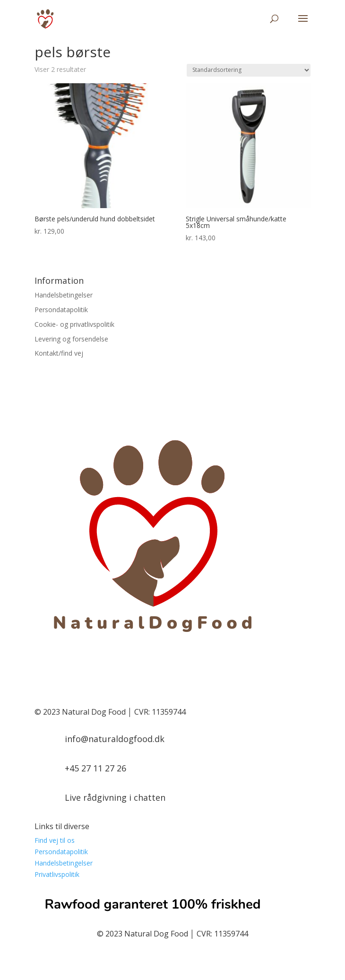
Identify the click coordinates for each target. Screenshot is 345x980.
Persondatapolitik (61, 310)
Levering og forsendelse (71, 339)
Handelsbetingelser (64, 295)
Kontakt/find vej (59, 353)
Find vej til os (55, 840)
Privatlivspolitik (57, 874)
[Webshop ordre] (249, 70)
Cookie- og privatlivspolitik (74, 324)
